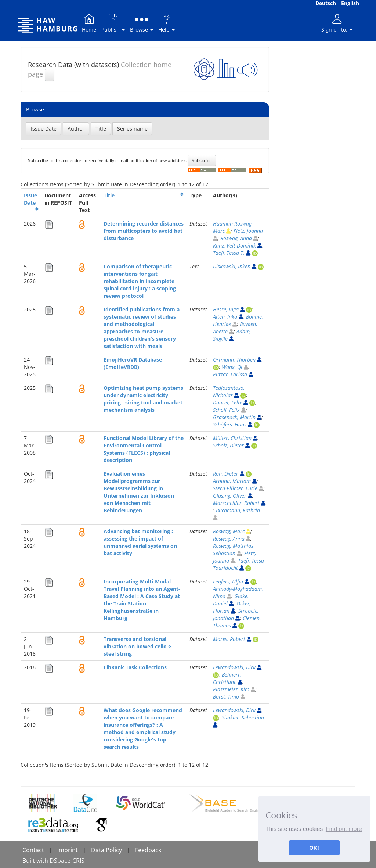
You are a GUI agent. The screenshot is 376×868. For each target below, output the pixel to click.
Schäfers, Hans (230, 424)
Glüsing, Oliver (230, 496)
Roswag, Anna (236, 238)
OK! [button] (314, 848)
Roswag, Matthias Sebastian (233, 550)
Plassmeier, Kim (231, 689)
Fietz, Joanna (248, 231)
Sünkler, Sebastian (243, 717)
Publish (113, 23)
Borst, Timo (226, 697)
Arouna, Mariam (232, 481)
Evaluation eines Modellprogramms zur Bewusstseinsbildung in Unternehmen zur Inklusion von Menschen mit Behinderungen (139, 492)
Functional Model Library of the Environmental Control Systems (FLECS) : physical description (144, 449)
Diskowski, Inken (232, 266)
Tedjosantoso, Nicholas (229, 391)
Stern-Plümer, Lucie (235, 488)
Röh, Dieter (226, 474)
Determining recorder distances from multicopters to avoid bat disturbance (144, 231)
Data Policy (106, 850)
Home (89, 23)
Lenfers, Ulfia (228, 581)
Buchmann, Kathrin (238, 510)
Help (167, 23)
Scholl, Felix (226, 410)
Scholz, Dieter (228, 445)
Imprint (68, 850)
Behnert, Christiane (227, 678)
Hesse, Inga (226, 309)
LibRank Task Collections (135, 667)
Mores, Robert (229, 639)
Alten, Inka (225, 317)
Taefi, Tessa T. (229, 253)
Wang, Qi (232, 367)
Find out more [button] (344, 829)
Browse (142, 23)
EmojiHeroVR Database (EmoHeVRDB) (133, 363)
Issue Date (30, 199)
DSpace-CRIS (67, 861)
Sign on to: (337, 23)
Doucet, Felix (227, 402)
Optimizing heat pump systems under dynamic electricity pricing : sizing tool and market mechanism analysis (143, 399)
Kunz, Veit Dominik (234, 246)
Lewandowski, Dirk (234, 667)
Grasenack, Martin (234, 417)
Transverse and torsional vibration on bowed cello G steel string (138, 646)
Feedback (148, 850)
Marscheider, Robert (236, 503)
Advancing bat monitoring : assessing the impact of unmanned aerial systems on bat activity (140, 542)
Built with (36, 861)
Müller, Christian (232, 438)
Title (109, 195)
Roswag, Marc (229, 531)
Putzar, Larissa (230, 374)
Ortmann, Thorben (234, 360)
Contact (33, 850)
